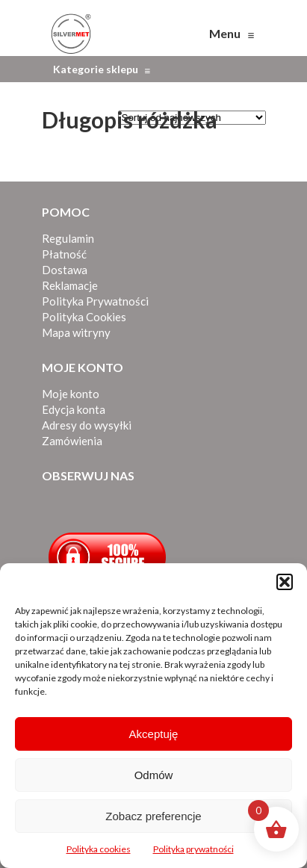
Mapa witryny (76, 332)
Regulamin (68, 238)
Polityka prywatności (193, 849)
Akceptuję (154, 734)
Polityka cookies (99, 849)
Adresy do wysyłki (87, 425)
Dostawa (65, 270)
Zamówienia (72, 441)
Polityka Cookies (84, 317)
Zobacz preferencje (153, 816)
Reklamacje (70, 285)
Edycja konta (74, 409)
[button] (285, 582)
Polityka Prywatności (95, 301)
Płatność (64, 254)
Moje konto (71, 394)
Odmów (154, 775)
